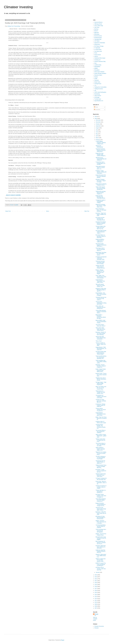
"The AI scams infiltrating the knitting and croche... (101, 303)
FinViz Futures (98, 55)
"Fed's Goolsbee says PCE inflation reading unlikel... (101, 362)
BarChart (96, 29)
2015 (96, 592)
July (97, 130)
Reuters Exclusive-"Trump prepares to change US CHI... (101, 504)
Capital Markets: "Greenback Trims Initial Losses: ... (100, 281)
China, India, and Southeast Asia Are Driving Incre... (100, 307)
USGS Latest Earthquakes (100, 92)
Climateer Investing (18, 7)
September (98, 126)
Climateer (96, 628)
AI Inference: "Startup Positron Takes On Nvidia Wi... (100, 405)
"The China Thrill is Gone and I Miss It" (101, 325)
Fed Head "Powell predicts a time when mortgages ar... (101, 496)
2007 (96, 608)
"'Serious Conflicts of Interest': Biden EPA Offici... (101, 344)
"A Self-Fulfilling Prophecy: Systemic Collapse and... (101, 143)
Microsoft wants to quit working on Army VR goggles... (101, 538)
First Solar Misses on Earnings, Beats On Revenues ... (101, 236)
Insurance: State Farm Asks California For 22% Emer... (101, 547)
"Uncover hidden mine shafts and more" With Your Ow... (101, 228)
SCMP (96, 79)
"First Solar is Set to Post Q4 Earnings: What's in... (100, 249)
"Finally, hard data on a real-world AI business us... (101, 491)
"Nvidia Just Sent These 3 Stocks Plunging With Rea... (101, 466)
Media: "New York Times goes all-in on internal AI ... (101, 418)
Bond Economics (98, 36)
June (97, 132)
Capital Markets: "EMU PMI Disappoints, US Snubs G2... (101, 349)
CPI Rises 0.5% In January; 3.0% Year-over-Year (101, 569)
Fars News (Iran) (98, 51)
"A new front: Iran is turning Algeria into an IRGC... (100, 163)
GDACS (96, 56)
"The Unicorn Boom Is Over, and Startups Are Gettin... (101, 445)
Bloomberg (97, 34)
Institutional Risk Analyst (100, 58)
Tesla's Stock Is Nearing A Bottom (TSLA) (101, 184)
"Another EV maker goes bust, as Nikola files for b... (101, 401)
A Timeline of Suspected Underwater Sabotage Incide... (101, 258)
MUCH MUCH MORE (13, 195)
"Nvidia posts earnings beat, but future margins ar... (101, 193)
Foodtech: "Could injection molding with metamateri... (101, 172)
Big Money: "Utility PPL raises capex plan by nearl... (101, 513)
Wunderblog (97, 94)
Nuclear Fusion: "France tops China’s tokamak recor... (101, 375)
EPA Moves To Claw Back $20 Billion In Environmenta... (100, 518)
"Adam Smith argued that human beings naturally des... (100, 188)
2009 (96, 604)
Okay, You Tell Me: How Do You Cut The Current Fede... (101, 388)
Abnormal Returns (98, 22)
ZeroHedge (97, 97)
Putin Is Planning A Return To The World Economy (101, 210)
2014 (96, 594)
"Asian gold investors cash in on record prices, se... (100, 168)
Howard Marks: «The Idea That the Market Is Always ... (101, 294)
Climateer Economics (99, 626)
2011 (96, 600)
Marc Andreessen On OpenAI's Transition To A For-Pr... (101, 543)
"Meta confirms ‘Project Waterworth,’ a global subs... (101, 436)
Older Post (87, 211)
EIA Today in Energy (99, 46)
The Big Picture (98, 84)
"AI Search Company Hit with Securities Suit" (101, 479)
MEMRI (96, 68)
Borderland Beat (98, 38)
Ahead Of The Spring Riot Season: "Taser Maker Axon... (101, 206)
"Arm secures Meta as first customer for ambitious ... (101, 432)
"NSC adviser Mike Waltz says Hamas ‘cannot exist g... (100, 329)
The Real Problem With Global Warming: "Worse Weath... (101, 353)
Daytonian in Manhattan (100, 43)
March (97, 138)
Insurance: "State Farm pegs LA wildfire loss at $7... (101, 214)
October (98, 124)
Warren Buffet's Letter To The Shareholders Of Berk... (101, 322)
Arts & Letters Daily (99, 26)
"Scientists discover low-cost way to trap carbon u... (101, 299)
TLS (95, 85)
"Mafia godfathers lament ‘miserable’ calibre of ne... (100, 449)
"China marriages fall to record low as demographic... (101, 531)
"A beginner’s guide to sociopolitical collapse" (101, 201)
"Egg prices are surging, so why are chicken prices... (101, 453)
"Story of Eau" (99, 341)
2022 (96, 579)
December (98, 120)
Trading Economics (99, 89)
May (97, 134)
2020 (96, 583)
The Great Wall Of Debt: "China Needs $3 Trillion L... (101, 232)
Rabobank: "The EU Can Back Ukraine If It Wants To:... (101, 366)
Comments (97, 110)
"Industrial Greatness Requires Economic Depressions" (101, 150)
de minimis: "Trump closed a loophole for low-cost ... (101, 471)
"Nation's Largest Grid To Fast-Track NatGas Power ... (101, 560)
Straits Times (97, 82)
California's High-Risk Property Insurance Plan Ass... (100, 551)
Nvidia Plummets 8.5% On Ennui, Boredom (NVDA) (101, 176)
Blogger (63, 640)
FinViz (96, 53)
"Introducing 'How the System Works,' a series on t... (100, 462)
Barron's (96, 31)
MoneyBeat (97, 70)
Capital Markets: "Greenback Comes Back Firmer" (101, 414)
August (98, 128)
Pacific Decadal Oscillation (100, 73)
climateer (96, 615)
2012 (96, 598)
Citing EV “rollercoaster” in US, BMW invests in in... (101, 556)
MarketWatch (97, 67)
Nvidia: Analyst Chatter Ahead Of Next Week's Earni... (101, 370)
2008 (96, 606)
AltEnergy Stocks (98, 24)
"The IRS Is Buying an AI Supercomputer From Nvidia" (101, 458)
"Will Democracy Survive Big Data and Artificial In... (101, 159)
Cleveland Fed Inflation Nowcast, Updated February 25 (101, 223)
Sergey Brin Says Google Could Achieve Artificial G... (101, 154)
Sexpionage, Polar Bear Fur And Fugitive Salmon (101, 254)
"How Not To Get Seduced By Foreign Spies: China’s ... (101, 509)
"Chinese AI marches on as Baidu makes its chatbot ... (101, 487)
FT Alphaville (97, 48)
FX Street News (98, 50)
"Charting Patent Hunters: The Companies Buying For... (100, 427)
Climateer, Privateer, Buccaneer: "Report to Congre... (101, 181)
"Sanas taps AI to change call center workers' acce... (100, 392)
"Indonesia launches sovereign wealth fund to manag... (100, 262)
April (97, 136)
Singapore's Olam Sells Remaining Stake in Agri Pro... (101, 290)
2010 (96, 602)
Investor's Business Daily (100, 61)
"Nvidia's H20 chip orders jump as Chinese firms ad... (100, 267)
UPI (95, 91)
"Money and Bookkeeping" (99, 146)
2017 (96, 589)
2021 (96, 581)
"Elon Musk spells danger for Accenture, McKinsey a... (101, 245)
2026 (96, 116)
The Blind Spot (98, 99)
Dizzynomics (97, 44)
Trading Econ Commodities (100, 87)
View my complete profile (95, 619)
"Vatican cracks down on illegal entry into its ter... (100, 440)
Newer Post (8, 211)
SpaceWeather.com (99, 101)
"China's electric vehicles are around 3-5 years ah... (101, 410)
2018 (96, 587)
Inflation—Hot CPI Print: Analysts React (101, 534)
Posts (96, 107)
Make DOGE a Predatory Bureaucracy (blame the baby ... (101, 317)
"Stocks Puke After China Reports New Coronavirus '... (101, 338)
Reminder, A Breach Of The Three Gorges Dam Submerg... (101, 333)
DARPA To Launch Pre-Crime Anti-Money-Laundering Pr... (101, 564)
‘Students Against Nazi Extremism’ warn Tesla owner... (101, 475)
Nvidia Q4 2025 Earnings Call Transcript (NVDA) (100, 197)
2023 (96, 577)
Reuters (96, 77)
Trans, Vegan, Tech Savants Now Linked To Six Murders (101, 277)
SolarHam (97, 80)
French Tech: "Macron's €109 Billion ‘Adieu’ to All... (101, 483)
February (98, 140)
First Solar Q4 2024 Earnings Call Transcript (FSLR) (100, 219)
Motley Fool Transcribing (14, 26)
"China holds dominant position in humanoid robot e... (101, 312)
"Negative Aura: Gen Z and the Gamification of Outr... (101, 379)
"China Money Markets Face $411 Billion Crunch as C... (101, 500)
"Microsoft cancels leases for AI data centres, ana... (100, 286)
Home (48, 211)
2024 (96, 575)
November (98, 122)
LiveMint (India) (98, 65)
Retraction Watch (98, 75)
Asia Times (97, 27)
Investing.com (97, 60)
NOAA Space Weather (99, 72)
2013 (96, 596)
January (98, 572)
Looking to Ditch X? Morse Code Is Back (101, 422)
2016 (96, 591)
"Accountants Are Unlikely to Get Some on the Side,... (101, 397)
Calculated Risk (98, 39)
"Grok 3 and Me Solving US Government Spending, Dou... (101, 357)
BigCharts (97, 33)
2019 (96, 585)
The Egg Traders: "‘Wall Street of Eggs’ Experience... (101, 383)
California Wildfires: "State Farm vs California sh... (100, 241)
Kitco (95, 63)
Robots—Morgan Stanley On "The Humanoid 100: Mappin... (100, 272)
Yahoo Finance (98, 96)
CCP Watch (97, 41)
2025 (96, 118)
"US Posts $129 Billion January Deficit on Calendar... (101, 526)
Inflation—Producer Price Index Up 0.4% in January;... (101, 522)
